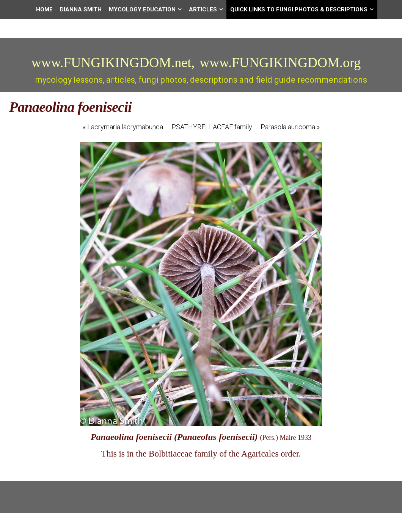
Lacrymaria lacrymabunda (123, 127)
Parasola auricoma (290, 127)
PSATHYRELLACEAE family (212, 127)
